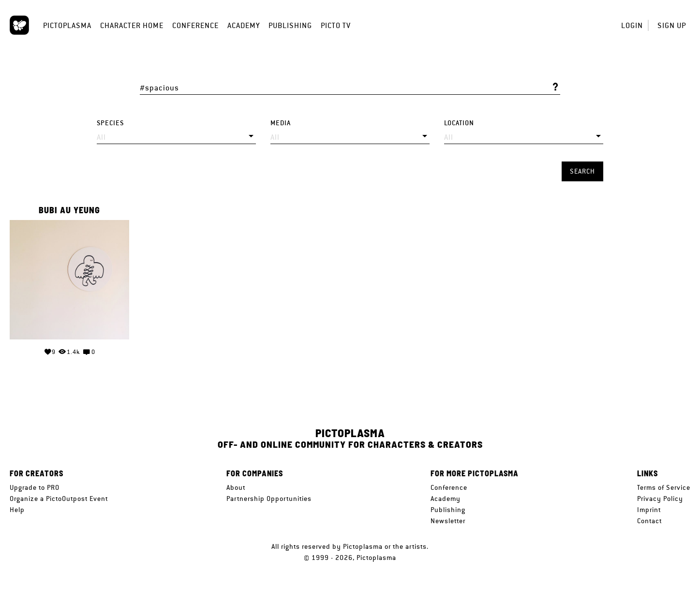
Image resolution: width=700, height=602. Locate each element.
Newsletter (448, 521)
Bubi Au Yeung (69, 210)
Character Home (132, 25)
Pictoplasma (67, 25)
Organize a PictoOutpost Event (59, 499)
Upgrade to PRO (35, 487)
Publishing (290, 25)
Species (110, 123)
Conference (195, 25)
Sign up (672, 25)
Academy (244, 25)
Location (459, 123)
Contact (649, 521)
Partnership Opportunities (269, 499)
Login (632, 25)
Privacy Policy (660, 499)
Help (17, 510)
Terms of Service (664, 487)
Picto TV (336, 25)
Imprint (649, 510)
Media (281, 123)
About (236, 487)
